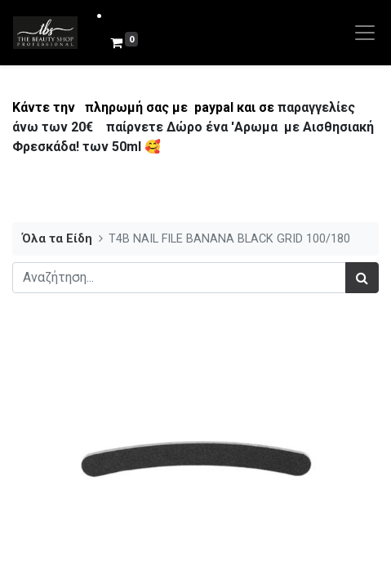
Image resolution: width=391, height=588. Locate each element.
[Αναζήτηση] (362, 278)
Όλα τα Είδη (57, 239)
